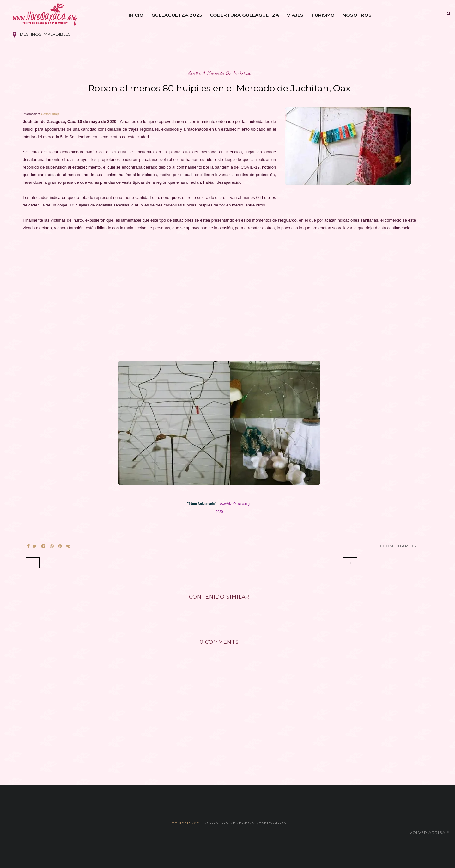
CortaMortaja (50, 114)
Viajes (295, 15)
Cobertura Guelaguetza (244, 15)
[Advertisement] (212, 298)
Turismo (323, 15)
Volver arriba (430, 832)
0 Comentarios (397, 546)
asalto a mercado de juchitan (219, 73)
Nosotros (357, 15)
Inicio (136, 15)
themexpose (184, 823)
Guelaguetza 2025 (177, 15)
